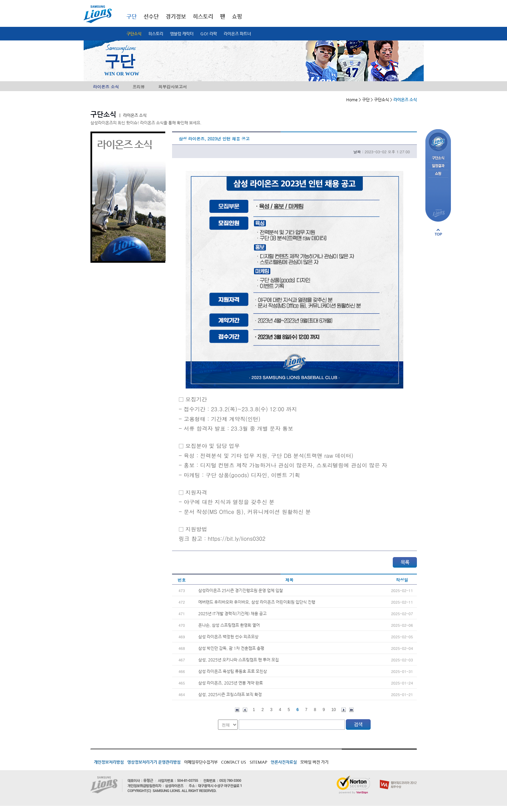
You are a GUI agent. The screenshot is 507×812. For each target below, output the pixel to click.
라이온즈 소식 (106, 87)
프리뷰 (139, 87)
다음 (344, 710)
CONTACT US (234, 762)
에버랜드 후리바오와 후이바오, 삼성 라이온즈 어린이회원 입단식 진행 (257, 602)
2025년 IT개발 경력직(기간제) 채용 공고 (232, 614)
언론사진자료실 (284, 762)
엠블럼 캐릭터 (182, 34)
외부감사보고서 (173, 87)
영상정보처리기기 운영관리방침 (154, 762)
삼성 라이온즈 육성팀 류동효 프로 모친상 (233, 671)
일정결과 (438, 166)
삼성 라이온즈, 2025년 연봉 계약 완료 (231, 683)
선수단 (151, 16)
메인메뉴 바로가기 (0, 0)
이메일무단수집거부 (201, 762)
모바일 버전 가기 (314, 762)
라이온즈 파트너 (237, 34)
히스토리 (156, 34)
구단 (132, 16)
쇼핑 (237, 16)
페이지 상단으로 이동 (438, 232)
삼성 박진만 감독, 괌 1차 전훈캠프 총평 (231, 648)
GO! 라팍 (209, 34)
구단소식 (134, 34)
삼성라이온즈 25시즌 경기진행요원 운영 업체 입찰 (241, 590)
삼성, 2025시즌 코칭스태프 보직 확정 (230, 694)
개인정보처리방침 (109, 762)
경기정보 (176, 16)
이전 (245, 710)
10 (333, 710)
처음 (237, 710)
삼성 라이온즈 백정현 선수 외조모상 (228, 637)
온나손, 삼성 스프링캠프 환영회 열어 (229, 625)
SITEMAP (258, 762)
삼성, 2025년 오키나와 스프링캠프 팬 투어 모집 (239, 660)
